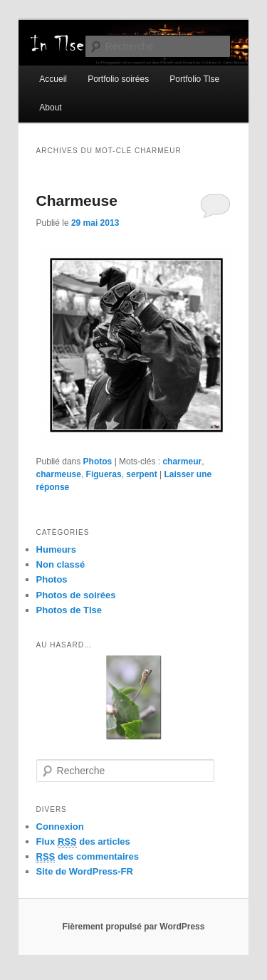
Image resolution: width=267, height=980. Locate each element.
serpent (141, 474)
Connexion (60, 827)
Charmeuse (77, 200)
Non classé (61, 564)
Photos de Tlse (69, 610)
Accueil (53, 79)
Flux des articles (83, 842)
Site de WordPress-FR (85, 871)
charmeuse (59, 474)
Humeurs (56, 549)
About (50, 108)
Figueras (104, 474)
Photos (98, 462)
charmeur (182, 462)
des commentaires (88, 857)
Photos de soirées (76, 595)
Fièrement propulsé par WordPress (134, 927)
